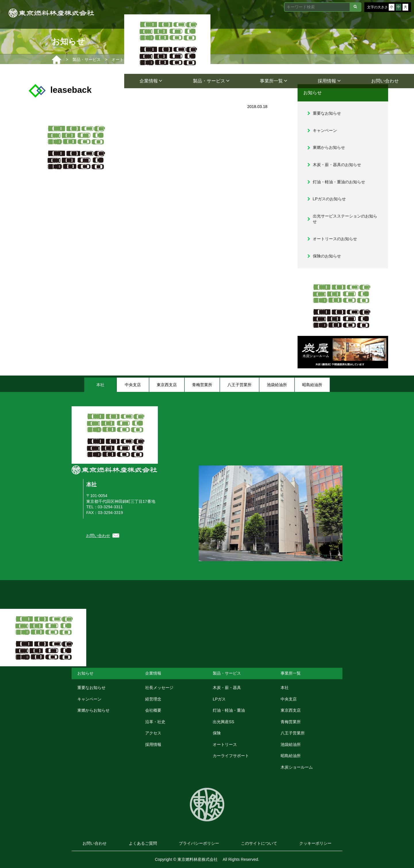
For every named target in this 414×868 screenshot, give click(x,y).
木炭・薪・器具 (227, 688)
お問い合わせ (385, 81)
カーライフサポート (231, 756)
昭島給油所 (291, 756)
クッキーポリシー (315, 843)
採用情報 (329, 81)
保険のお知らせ (327, 256)
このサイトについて (259, 843)
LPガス (219, 699)
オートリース (225, 744)
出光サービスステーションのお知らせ (345, 219)
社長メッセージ (159, 688)
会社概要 (153, 710)
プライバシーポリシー (199, 843)
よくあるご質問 (143, 843)
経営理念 (153, 699)
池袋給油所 (291, 744)
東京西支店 (291, 710)
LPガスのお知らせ (329, 199)
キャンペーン (325, 130)
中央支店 (289, 699)
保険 (217, 733)
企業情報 (151, 81)
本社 (91, 484)
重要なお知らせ (327, 113)
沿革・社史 (155, 722)
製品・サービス (211, 81)
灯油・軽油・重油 (229, 710)
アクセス (153, 733)
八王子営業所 (293, 733)
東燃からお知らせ (329, 147)
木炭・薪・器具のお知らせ (337, 165)
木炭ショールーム (297, 767)
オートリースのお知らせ (335, 239)
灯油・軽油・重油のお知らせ (339, 182)
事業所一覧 (274, 81)
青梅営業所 (291, 722)
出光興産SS (224, 722)
